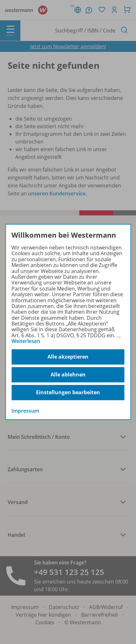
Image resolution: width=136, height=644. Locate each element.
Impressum (25, 410)
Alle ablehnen (68, 374)
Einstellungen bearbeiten (68, 392)
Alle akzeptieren (68, 357)
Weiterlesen (26, 341)
